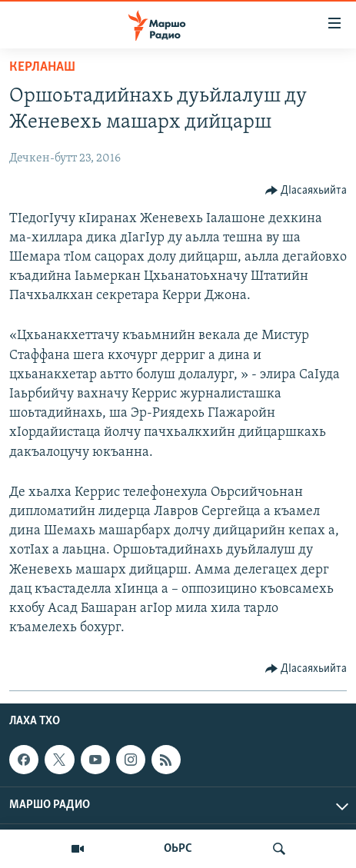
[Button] (306, 191)
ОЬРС (178, 849)
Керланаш (42, 67)
